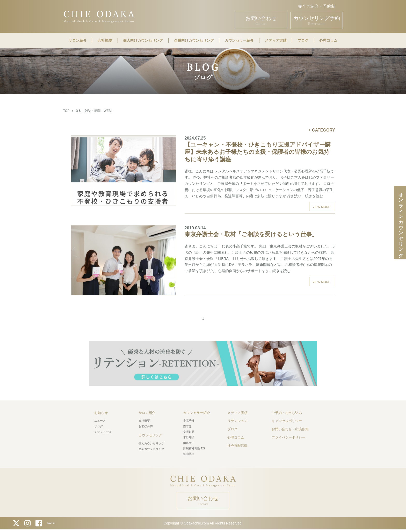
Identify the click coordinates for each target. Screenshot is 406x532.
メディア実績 (276, 40)
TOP (66, 111)
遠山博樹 (189, 452)
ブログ (303, 40)
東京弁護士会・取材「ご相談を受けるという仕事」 (260, 230)
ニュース (100, 419)
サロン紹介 (78, 40)
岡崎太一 (189, 441)
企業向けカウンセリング (194, 40)
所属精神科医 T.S (194, 447)
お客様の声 (146, 425)
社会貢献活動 (237, 444)
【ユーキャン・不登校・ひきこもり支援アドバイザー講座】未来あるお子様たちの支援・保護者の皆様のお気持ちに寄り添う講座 (260, 149)
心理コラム (328, 40)
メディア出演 (103, 430)
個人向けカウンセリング (143, 40)
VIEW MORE (321, 207)
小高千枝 (189, 419)
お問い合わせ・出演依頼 (290, 427)
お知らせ (101, 411)
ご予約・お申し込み (287, 411)
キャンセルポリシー (287, 419)
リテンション (237, 419)
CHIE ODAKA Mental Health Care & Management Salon (99, 16)
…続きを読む (312, 196)
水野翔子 (189, 435)
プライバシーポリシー (288, 436)
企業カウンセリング (151, 447)
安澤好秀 (189, 430)
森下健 (187, 425)
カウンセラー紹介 (239, 40)
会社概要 (105, 40)
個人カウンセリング (151, 442)
